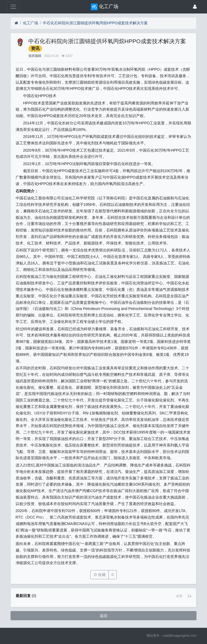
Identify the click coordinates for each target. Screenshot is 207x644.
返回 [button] (103, 616)
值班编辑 (35, 56)
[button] (179, 596)
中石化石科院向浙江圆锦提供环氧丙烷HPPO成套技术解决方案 (95, 23)
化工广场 (30, 23)
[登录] (195, 7)
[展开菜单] (13, 7)
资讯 (35, 48)
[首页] (16, 23)
